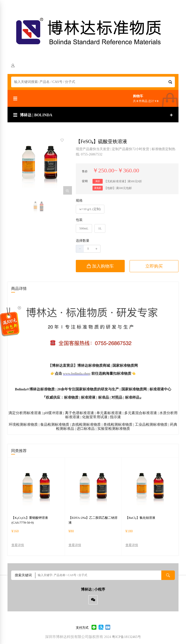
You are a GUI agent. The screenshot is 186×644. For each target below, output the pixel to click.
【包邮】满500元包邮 (118, 188)
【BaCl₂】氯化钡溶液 (140, 518)
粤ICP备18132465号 (126, 637)
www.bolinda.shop (77, 373)
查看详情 (18, 545)
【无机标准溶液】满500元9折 (123, 181)
